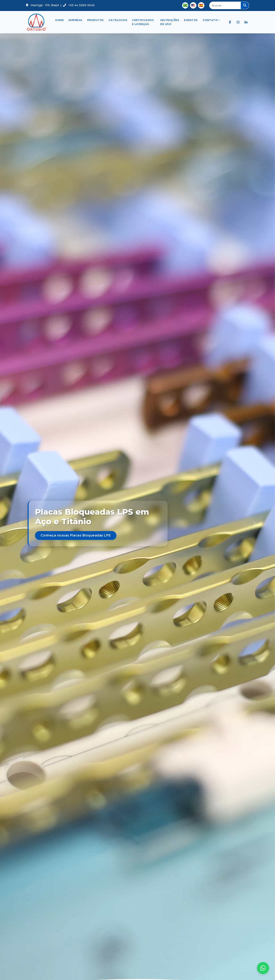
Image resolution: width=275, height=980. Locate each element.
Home (59, 20)
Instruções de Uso (170, 22)
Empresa (75, 20)
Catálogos (118, 20)
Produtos (95, 20)
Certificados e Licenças (143, 22)
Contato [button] (210, 20)
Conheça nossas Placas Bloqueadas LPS (76, 535)
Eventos (191, 20)
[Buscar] (225, 5)
